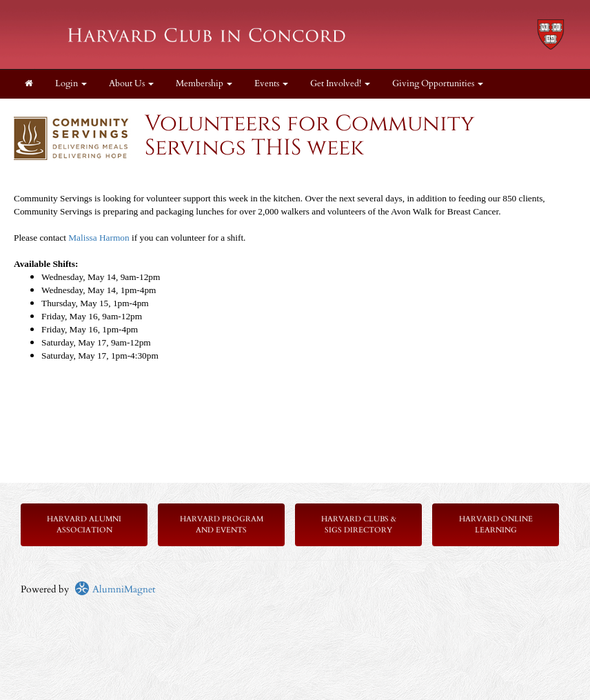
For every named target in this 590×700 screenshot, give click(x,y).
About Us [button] (131, 84)
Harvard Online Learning (496, 524)
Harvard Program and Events (222, 524)
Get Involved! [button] (340, 84)
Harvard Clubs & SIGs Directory (359, 524)
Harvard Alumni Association (84, 524)
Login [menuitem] (71, 84)
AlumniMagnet (115, 589)
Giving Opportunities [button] (438, 84)
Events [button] (271, 84)
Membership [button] (204, 84)
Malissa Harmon (100, 238)
